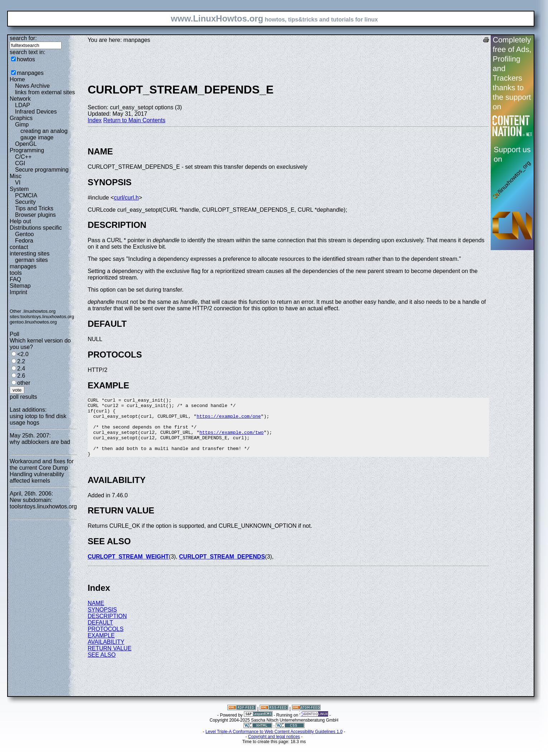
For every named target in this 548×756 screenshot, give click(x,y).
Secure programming (42, 170)
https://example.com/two (232, 440)
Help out (20, 221)
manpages (30, 73)
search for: (23, 38)
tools (16, 273)
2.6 (21, 376)
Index (95, 120)
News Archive (32, 86)
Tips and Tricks (34, 208)
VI (18, 183)
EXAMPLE (101, 647)
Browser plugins (35, 215)
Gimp (22, 125)
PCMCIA (26, 195)
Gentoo (24, 234)
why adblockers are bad (40, 442)
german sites (32, 260)
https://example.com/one (229, 420)
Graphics (21, 118)
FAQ (15, 279)
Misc (16, 176)
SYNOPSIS (102, 621)
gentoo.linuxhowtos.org (33, 322)
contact (19, 247)
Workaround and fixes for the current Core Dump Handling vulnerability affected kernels (42, 471)
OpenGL (26, 144)
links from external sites (45, 92)
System (19, 189)
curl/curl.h (126, 198)
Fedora (24, 241)
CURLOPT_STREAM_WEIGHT (128, 568)
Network (20, 99)
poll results (23, 397)
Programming (27, 150)
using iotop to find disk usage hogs (38, 419)
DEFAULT (100, 634)
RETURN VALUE (110, 660)
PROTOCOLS (106, 641)
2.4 (21, 369)
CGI (20, 163)
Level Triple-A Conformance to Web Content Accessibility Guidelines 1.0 (274, 743)
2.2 (21, 361)
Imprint (18, 292)
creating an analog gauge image (44, 134)
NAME (96, 615)
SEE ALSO (102, 667)
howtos (26, 59)
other (24, 383)
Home (17, 79)
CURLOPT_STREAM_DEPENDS (222, 568)
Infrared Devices (36, 112)
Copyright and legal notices (274, 748)
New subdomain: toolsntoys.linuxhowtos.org (43, 503)
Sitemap (20, 286)
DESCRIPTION (107, 628)
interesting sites (30, 253)
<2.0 (23, 354)
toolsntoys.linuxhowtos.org (47, 317)
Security (25, 202)
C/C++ (23, 157)
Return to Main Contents (134, 120)
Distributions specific (36, 228)
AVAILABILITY (106, 654)
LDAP (23, 105)
